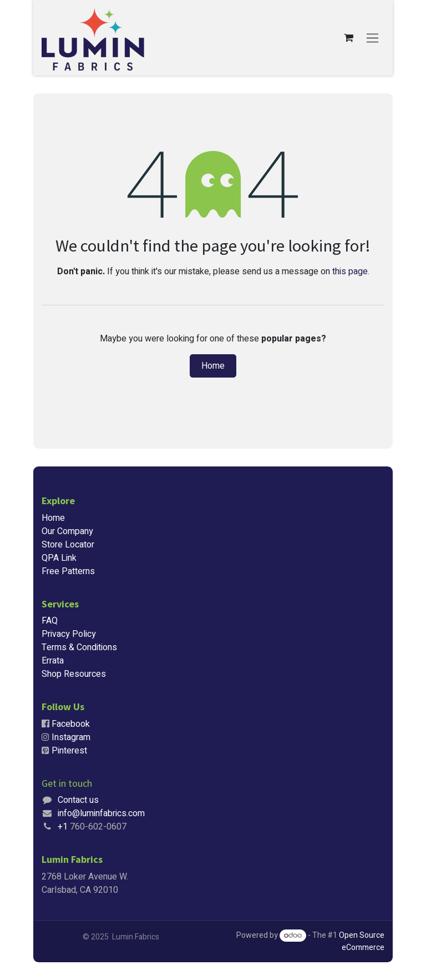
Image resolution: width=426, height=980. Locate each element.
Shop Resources (74, 674)
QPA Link (59, 558)
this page (350, 272)
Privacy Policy (69, 634)
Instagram (71, 737)
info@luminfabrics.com (101, 813)
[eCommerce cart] (348, 38)
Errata (53, 661)
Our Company (67, 531)
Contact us (78, 800)
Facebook (71, 724)
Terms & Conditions (79, 647)
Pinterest (69, 751)
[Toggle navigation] (372, 38)
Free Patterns (68, 571)
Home (213, 366)
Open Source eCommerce (362, 941)
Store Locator (68, 545)
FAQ (50, 621)
